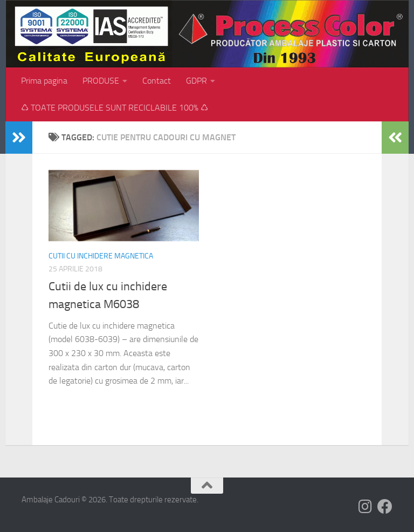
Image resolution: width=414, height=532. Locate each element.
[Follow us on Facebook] (385, 507)
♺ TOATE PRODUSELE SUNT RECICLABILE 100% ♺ (115, 108)
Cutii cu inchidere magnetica (101, 256)
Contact (157, 81)
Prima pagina (44, 81)
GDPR (196, 81)
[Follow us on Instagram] (365, 507)
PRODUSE (101, 81)
